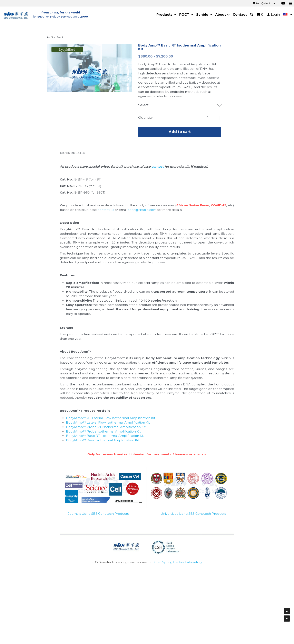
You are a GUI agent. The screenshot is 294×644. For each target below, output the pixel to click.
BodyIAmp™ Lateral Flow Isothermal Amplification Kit (108, 425)
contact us (106, 212)
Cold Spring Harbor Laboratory (178, 564)
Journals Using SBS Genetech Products (98, 516)
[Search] (252, 15)
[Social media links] (283, 3)
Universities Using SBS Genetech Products (193, 516)
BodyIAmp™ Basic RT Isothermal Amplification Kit (105, 438)
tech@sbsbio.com (142, 212)
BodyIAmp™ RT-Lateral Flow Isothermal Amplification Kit (111, 420)
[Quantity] (208, 118)
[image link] (16, 14)
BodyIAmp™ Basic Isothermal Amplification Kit (102, 442)
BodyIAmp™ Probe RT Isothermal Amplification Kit (106, 429)
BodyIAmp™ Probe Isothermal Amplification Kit (103, 433)
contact (158, 169)
